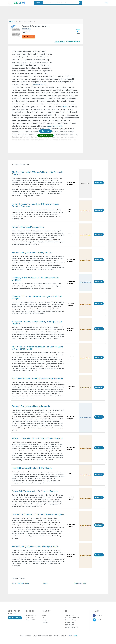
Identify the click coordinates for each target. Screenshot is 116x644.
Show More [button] (45, 131)
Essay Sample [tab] (60, 41)
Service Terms (70, 625)
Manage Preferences (72, 627)
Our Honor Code (70, 620)
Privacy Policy (69, 622)
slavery (64, 107)
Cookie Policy (48, 636)
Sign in (106, 3)
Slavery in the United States (20, 583)
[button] (10, 3)
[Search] (80, 3)
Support (45, 620)
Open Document (29, 37)
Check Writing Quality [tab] (73, 41)
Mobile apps (30, 618)
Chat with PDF (30, 620)
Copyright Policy (70, 615)
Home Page (12, 22)
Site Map (45, 622)
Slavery (45, 583)
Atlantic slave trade (80, 583)
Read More (99, 183)
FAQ (44, 618)
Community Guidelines (72, 618)
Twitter (98, 619)
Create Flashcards (15, 618)
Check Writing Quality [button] (45, 136)
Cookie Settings (73, 636)
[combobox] (38, 3)
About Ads (57, 636)
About (44, 615)
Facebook (99, 615)
